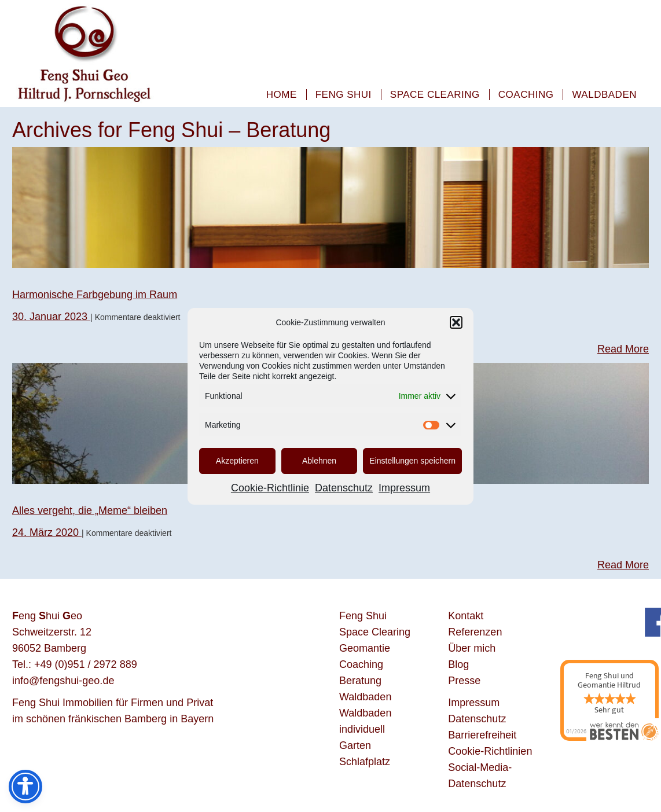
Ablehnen (319, 461)
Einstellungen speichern (412, 461)
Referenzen (475, 632)
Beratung (360, 681)
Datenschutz (344, 488)
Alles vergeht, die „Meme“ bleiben (90, 510)
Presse (464, 681)
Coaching (526, 95)
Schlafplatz (365, 762)
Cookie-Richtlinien (490, 751)
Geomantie (365, 648)
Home (282, 95)
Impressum (404, 488)
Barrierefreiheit (482, 735)
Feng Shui (344, 95)
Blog (458, 664)
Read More (623, 349)
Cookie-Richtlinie (270, 488)
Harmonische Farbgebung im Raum (95, 295)
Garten (355, 745)
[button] (456, 322)
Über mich (472, 648)
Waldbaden (604, 95)
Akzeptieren (237, 461)
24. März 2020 (47, 532)
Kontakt (466, 616)
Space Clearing (435, 95)
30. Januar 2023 (51, 317)
